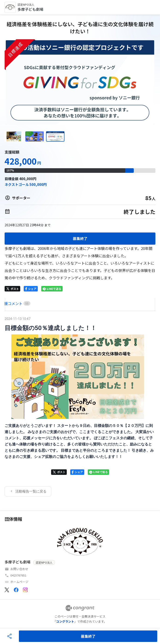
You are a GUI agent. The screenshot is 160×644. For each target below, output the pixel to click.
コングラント (65, 621)
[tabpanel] (80, 406)
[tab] (10, 304)
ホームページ (19, 582)
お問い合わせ (19, 569)
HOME (10, 303)
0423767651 (18, 575)
